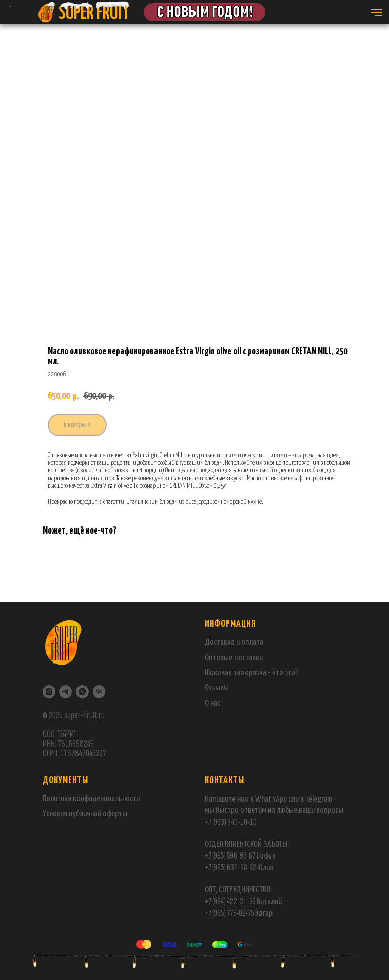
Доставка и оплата (234, 643)
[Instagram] (49, 692)
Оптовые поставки (234, 658)
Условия (56, 814)
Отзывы (217, 688)
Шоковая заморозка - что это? (251, 673)
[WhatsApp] (82, 692)
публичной (85, 814)
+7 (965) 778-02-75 (230, 913)
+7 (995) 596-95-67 (230, 856)
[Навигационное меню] (377, 12)
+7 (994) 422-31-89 (230, 901)
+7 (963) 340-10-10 (231, 822)
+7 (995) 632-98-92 (230, 867)
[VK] (99, 692)
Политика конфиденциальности (91, 799)
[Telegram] (66, 692)
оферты (114, 814)
